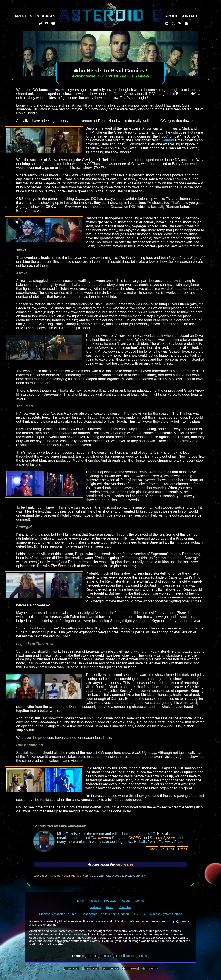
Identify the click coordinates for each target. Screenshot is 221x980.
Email (182, 849)
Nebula (131, 956)
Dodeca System (162, 838)
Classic (106, 956)
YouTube (167, 849)
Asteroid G (40, 876)
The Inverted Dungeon (109, 838)
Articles (55, 876)
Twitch (152, 849)
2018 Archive (73, 876)
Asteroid (92, 956)
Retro (118, 956)
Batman (168, 140)
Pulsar (143, 956)
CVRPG (135, 838)
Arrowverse (124, 864)
